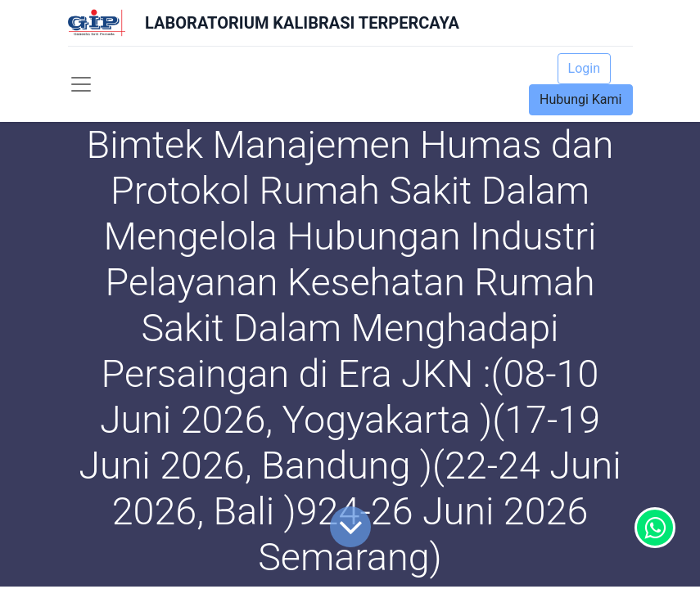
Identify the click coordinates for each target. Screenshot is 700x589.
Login (584, 68)
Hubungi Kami (580, 99)
